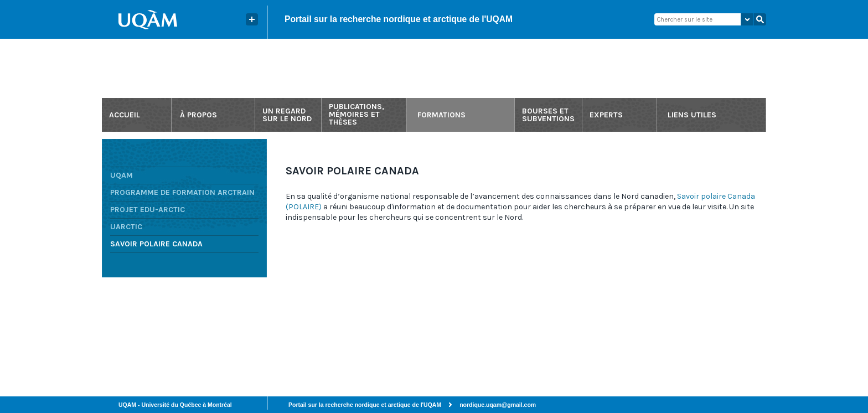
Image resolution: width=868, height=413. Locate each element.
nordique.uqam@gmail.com (498, 405)
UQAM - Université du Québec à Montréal (175, 405)
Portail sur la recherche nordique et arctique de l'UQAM (399, 19)
